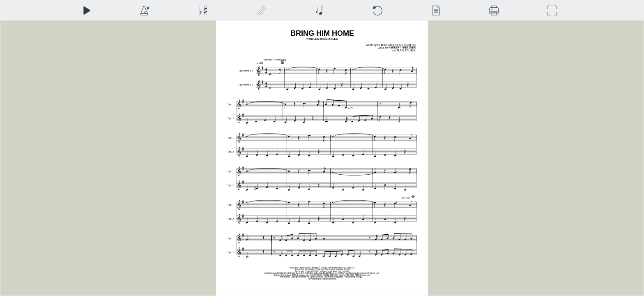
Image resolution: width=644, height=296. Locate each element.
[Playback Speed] (144, 10)
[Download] (494, 10)
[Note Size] (319, 10)
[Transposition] (203, 10)
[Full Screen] (552, 10)
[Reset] (377, 10)
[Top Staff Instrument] (261, 10)
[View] (436, 10)
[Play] (86, 10)
